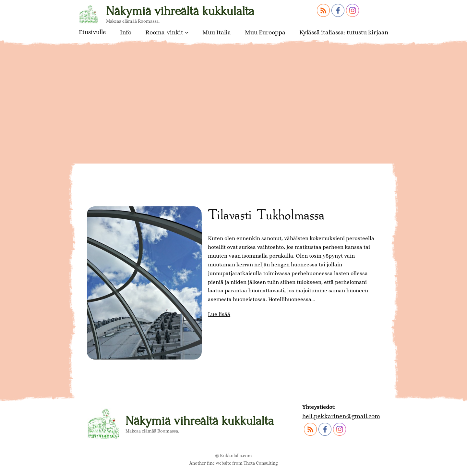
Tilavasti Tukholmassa (266, 214)
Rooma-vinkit (164, 32)
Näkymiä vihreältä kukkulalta (180, 11)
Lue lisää (219, 314)
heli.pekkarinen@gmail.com (341, 416)
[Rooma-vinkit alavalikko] (187, 32)
